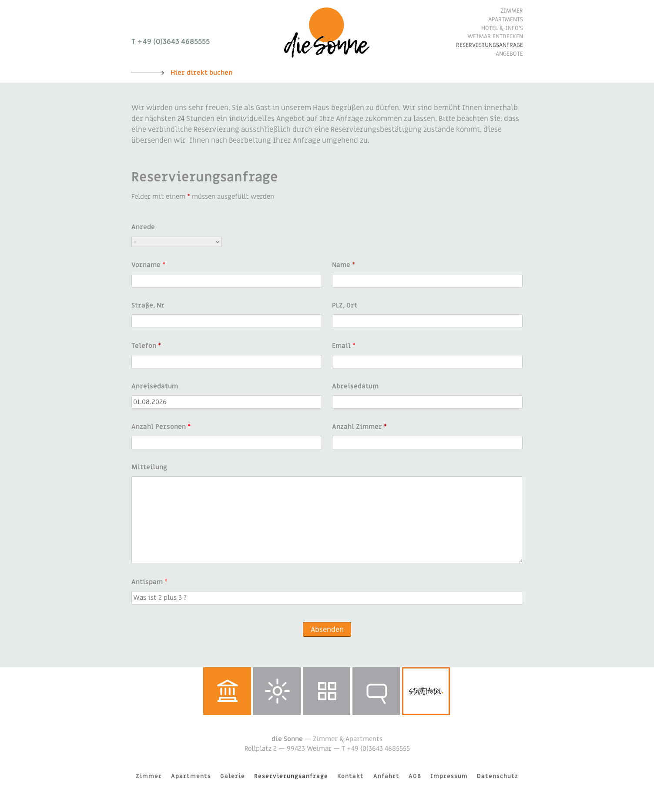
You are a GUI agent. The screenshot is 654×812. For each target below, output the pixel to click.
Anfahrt (386, 776)
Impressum (449, 776)
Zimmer (512, 11)
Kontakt (350, 776)
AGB (415, 776)
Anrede (143, 227)
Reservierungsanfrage (490, 45)
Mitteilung (149, 467)
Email (344, 346)
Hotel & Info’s (502, 28)
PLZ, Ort (345, 305)
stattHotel (426, 691)
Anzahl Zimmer (359, 427)
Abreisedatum (355, 386)
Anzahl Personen (161, 427)
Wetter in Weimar (277, 691)
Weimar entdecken (495, 37)
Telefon (146, 346)
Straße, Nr (148, 305)
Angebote (509, 54)
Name (344, 265)
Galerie (327, 691)
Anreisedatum (155, 386)
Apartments (506, 20)
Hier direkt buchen (201, 73)
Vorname (148, 265)
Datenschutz (498, 776)
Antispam (149, 582)
